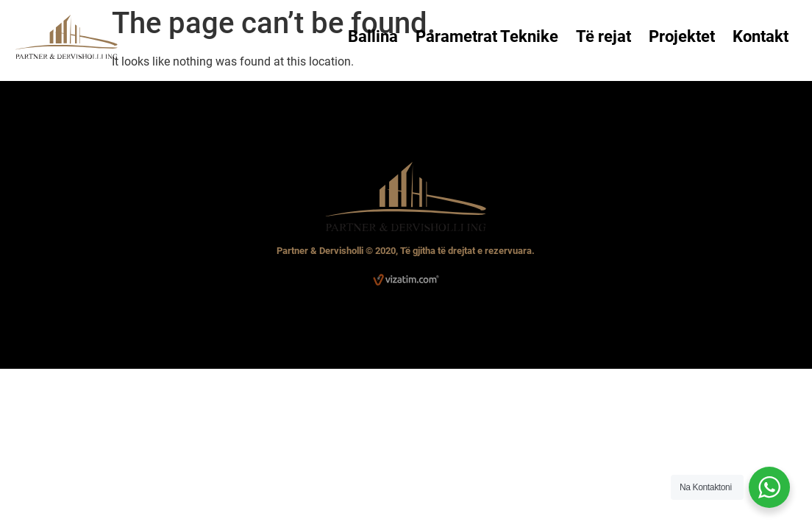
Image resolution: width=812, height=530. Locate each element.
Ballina (373, 36)
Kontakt (761, 36)
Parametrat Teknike (487, 36)
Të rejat (603, 36)
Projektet (682, 36)
